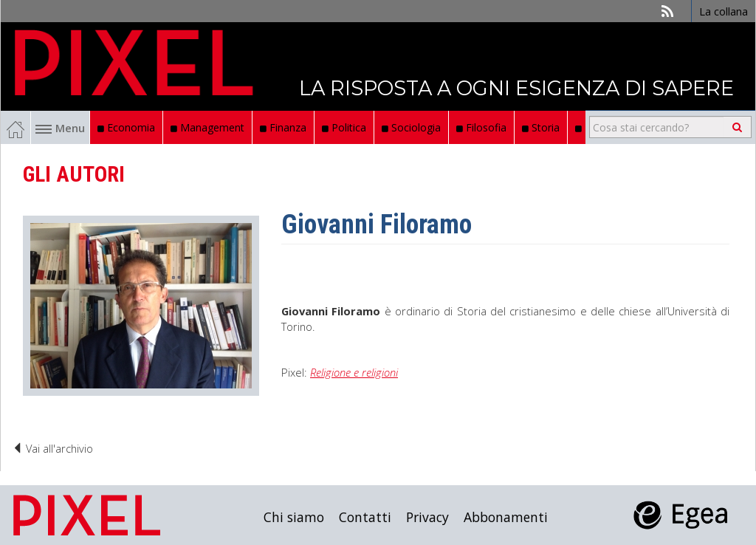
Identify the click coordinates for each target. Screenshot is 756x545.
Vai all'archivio (52, 448)
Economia (126, 127)
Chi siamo (294, 517)
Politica (344, 127)
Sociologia (411, 127)
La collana (724, 11)
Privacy (427, 517)
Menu (60, 128)
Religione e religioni (354, 372)
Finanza (283, 127)
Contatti (365, 517)
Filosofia (481, 127)
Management (207, 127)
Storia (541, 127)
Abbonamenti (506, 517)
